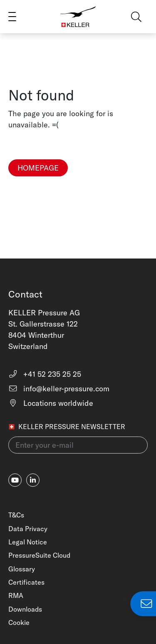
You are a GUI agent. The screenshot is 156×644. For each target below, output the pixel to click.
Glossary (22, 569)
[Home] (78, 17)
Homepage (38, 168)
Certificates (26, 582)
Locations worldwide (51, 403)
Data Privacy (28, 529)
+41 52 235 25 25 (45, 374)
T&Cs (16, 515)
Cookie (19, 622)
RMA (16, 595)
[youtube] (15, 480)
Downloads (25, 609)
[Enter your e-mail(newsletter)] (78, 445)
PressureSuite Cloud (39, 555)
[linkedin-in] (33, 480)
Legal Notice (28, 542)
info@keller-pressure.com (59, 389)
